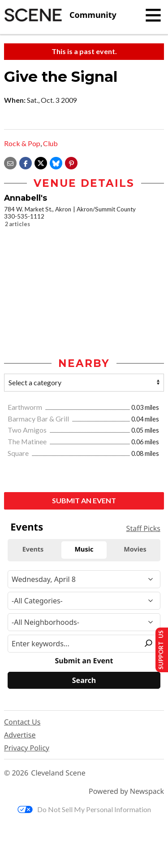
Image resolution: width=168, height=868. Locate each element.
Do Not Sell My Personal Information (84, 809)
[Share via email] (10, 162)
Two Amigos (28, 430)
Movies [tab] (135, 550)
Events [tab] (33, 550)
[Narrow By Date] (84, 579)
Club (50, 143)
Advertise (20, 735)
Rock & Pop (22, 143)
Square (19, 453)
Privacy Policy (27, 748)
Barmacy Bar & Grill (39, 419)
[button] (71, 162)
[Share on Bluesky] (56, 162)
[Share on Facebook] (26, 162)
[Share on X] (41, 162)
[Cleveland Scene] (60, 15)
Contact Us (22, 722)
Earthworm (26, 407)
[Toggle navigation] (153, 15)
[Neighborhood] (84, 622)
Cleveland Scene (58, 773)
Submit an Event (84, 500)
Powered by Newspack (126, 791)
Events (27, 527)
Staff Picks (143, 528)
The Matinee (28, 441)
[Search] (84, 680)
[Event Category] (84, 601)
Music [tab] (84, 550)
